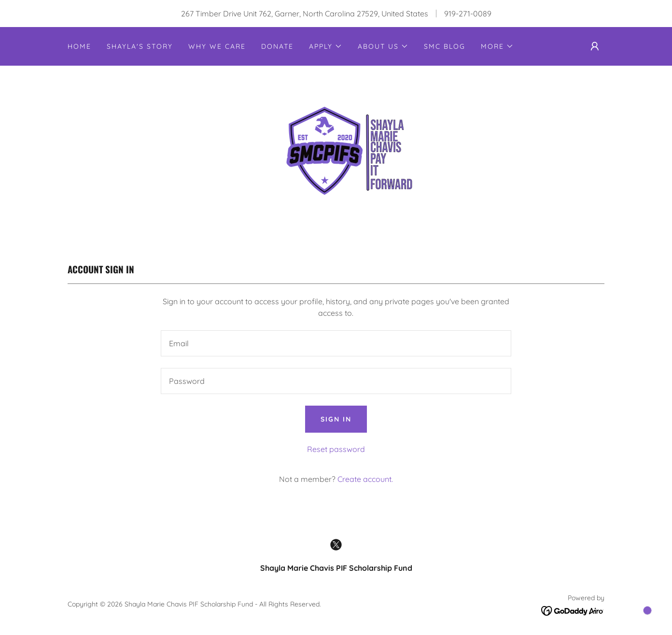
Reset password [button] (336, 449)
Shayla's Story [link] (140, 46)
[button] (326, 46)
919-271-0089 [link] (468, 14)
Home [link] (79, 46)
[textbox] (336, 343)
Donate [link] (277, 46)
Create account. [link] (365, 479)
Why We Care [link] (217, 46)
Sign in (336, 419)
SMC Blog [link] (445, 46)
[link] (336, 154)
